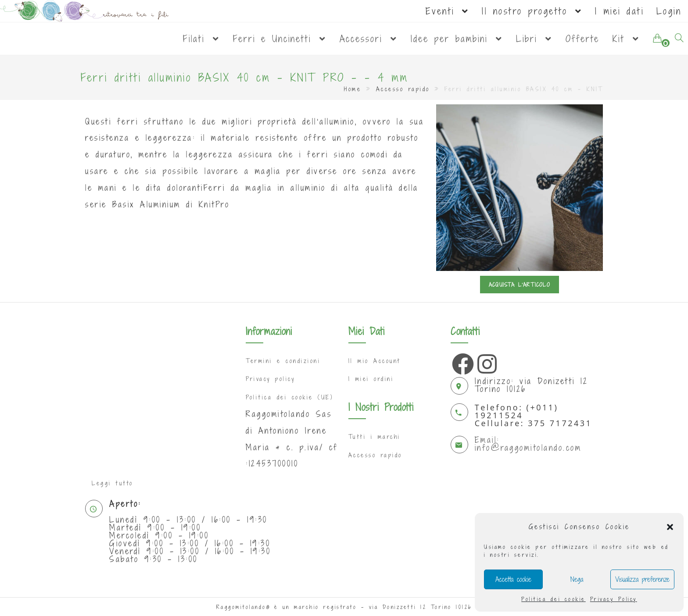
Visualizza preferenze (642, 579)
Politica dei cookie (554, 599)
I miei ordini (371, 379)
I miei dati (620, 11)
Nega (577, 579)
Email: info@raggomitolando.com (528, 443)
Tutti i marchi (374, 437)
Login (669, 11)
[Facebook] (461, 362)
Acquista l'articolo (520, 285)
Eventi (448, 11)
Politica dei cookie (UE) (289, 397)
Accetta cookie (513, 579)
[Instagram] (486, 362)
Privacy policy (270, 379)
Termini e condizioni (283, 361)
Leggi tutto (113, 483)
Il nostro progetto (532, 11)
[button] (670, 527)
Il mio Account (374, 361)
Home (353, 89)
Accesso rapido (403, 89)
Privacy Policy (614, 599)
